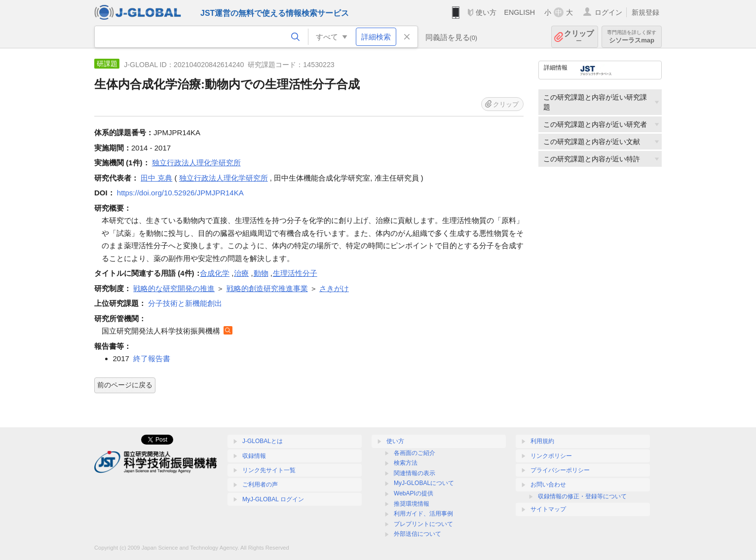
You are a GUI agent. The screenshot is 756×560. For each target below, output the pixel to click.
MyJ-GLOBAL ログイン (273, 499)
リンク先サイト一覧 (269, 470)
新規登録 (645, 12)
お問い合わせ (548, 485)
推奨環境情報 (412, 504)
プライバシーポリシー (560, 470)
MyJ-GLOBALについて (424, 483)
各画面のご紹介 (415, 453)
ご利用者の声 (260, 485)
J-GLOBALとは (263, 441)
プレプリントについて (423, 524)
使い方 (486, 12)
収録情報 (254, 456)
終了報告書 (152, 358)
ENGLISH (519, 12)
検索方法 (406, 463)
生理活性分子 (295, 273)
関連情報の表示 (415, 473)
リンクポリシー (551, 456)
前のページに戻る (125, 385)
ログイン (608, 12)
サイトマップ (548, 509)
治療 (241, 273)
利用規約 (542, 441)
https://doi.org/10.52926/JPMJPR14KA (180, 193)
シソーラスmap (632, 37)
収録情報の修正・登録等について (582, 496)
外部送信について (417, 534)
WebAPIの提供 (414, 493)
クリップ (579, 37)
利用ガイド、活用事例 (423, 514)
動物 (261, 273)
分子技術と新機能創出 (185, 303)
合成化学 (215, 273)
